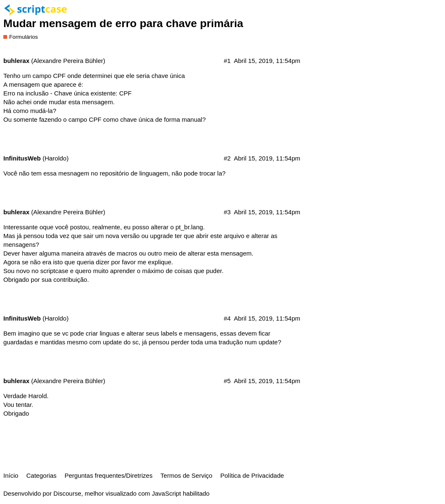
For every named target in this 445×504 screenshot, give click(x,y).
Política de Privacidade (252, 475)
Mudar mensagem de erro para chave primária (123, 23)
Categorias (41, 475)
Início (11, 475)
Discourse (67, 493)
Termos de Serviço (186, 475)
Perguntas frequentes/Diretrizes (109, 475)
